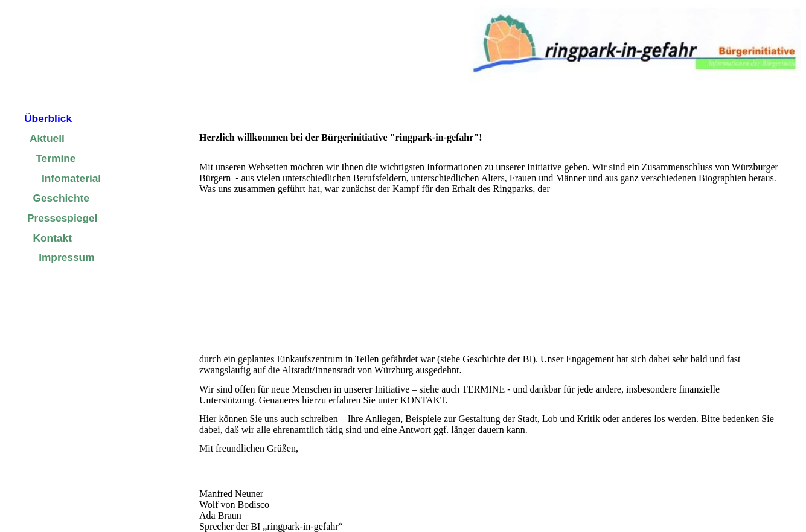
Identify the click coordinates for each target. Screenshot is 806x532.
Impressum (66, 257)
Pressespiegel (62, 218)
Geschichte (61, 198)
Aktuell (47, 138)
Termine (56, 158)
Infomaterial (71, 178)
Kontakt (53, 238)
